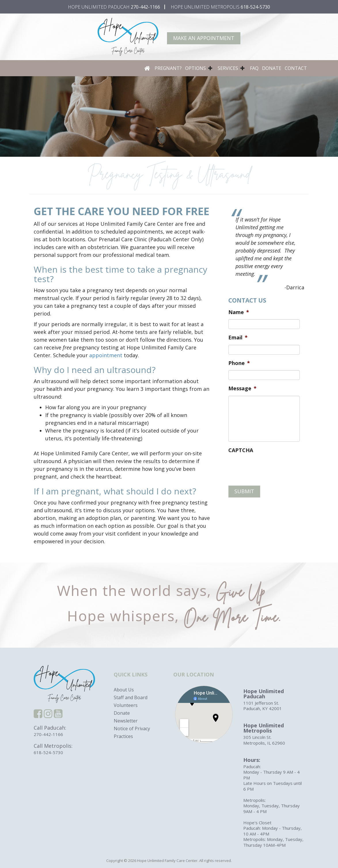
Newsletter (126, 721)
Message (242, 388)
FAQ (254, 68)
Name (239, 312)
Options (195, 68)
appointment (106, 355)
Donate (272, 68)
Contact (296, 68)
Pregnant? (168, 68)
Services (228, 68)
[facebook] (38, 715)
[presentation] (272, 469)
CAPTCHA (241, 450)
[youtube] (58, 715)
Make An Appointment (204, 38)
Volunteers (126, 705)
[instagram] (48, 715)
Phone (239, 363)
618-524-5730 (255, 7)
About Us (124, 690)
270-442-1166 (145, 7)
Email (238, 338)
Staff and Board (131, 697)
